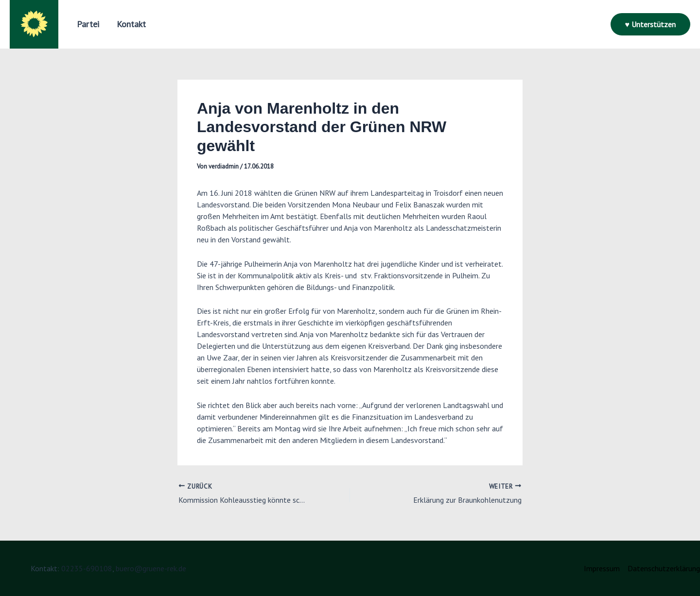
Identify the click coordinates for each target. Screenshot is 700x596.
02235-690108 (87, 568)
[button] (651, 24)
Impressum (602, 568)
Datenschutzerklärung (664, 568)
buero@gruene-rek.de (151, 568)
